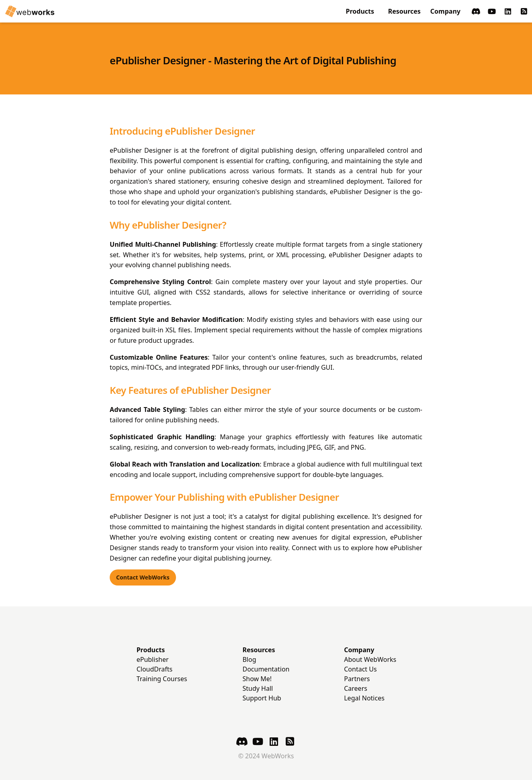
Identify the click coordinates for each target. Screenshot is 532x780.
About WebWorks (370, 659)
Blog (249, 659)
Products (360, 11)
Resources (404, 11)
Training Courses (162, 679)
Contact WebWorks (143, 577)
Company (445, 11)
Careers (356, 688)
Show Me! (257, 679)
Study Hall (258, 688)
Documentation (266, 669)
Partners (357, 679)
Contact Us (360, 669)
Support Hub (262, 698)
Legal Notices (364, 698)
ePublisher (153, 659)
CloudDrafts (155, 669)
